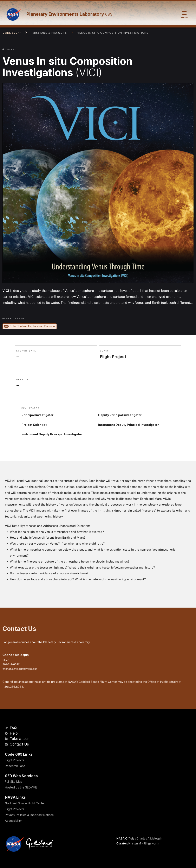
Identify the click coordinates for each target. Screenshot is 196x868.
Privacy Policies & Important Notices (29, 815)
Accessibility (13, 821)
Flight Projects (15, 760)
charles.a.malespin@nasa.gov (20, 669)
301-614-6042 (11, 664)
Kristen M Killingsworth (144, 843)
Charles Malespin (16, 655)
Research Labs (15, 766)
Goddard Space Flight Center (25, 803)
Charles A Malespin (149, 838)
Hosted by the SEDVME (21, 787)
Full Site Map (14, 782)
